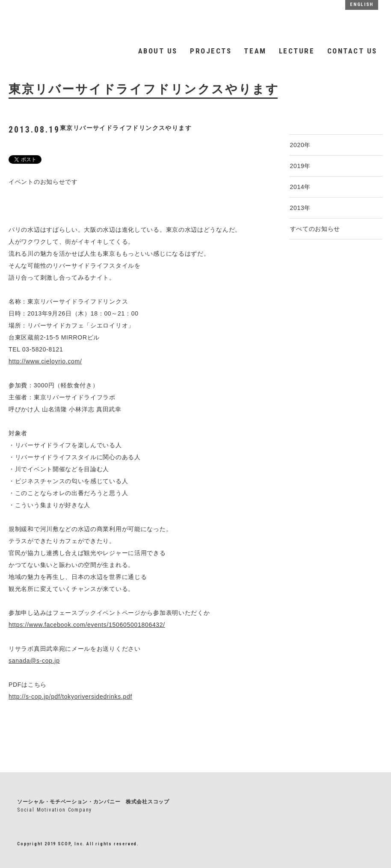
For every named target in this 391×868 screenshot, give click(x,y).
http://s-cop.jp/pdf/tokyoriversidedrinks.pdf (70, 697)
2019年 (301, 166)
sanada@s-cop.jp (34, 661)
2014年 (301, 187)
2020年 (301, 145)
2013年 (301, 208)
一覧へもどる (29, 733)
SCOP (91, 21)
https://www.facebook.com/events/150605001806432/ (87, 625)
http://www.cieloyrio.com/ (45, 361)
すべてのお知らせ (315, 229)
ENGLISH (362, 4)
